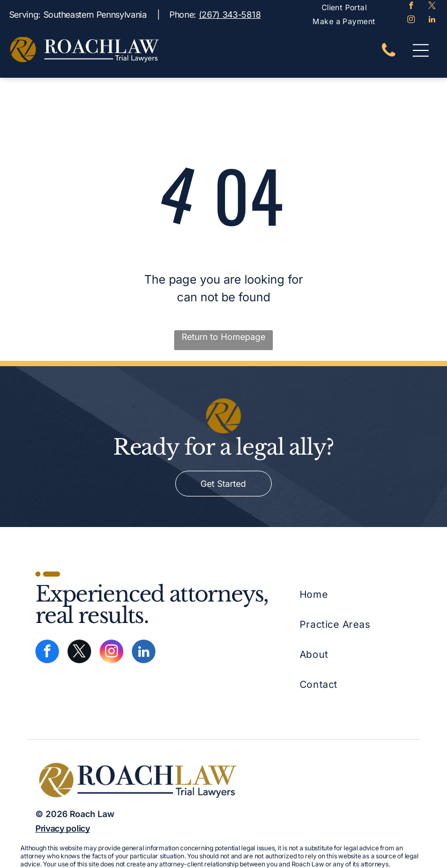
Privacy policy (63, 828)
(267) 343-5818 (230, 14)
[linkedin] (432, 21)
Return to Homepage (223, 337)
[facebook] (411, 7)
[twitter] (432, 7)
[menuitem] (344, 7)
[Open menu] (421, 50)
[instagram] (411, 21)
